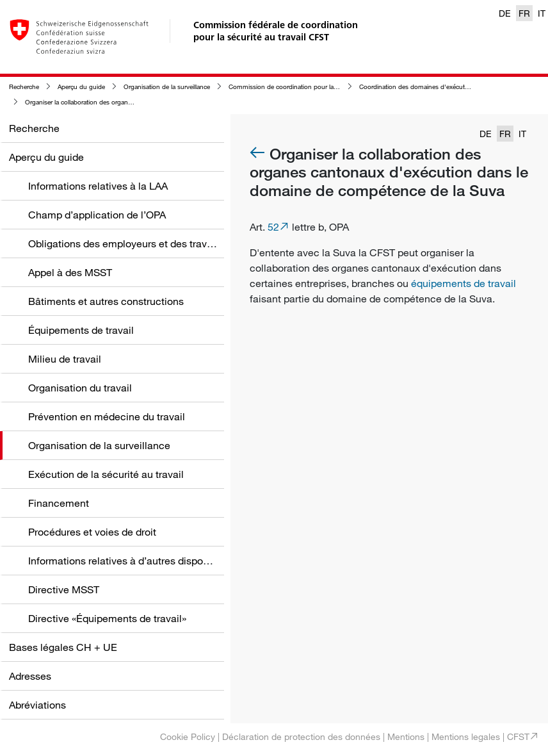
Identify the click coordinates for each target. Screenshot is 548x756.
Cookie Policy (188, 736)
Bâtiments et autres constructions (106, 301)
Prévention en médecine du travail (107, 416)
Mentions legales (466, 736)
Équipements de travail (81, 330)
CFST (518, 736)
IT (542, 13)
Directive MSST (64, 589)
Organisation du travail (80, 388)
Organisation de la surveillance (167, 87)
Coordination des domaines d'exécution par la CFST (434, 87)
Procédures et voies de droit (92, 532)
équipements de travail (463, 283)
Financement (59, 503)
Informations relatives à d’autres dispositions (131, 561)
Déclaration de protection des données (301, 736)
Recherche (24, 87)
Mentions (406, 736)
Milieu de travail (65, 359)
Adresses (30, 676)
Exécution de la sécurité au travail (106, 474)
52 (273, 227)
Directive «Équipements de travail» (107, 618)
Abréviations (37, 705)
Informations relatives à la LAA (98, 186)
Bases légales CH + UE (63, 647)
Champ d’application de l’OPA (97, 215)
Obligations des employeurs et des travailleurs (134, 243)
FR (524, 13)
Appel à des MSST (70, 272)
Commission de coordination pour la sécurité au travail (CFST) (317, 87)
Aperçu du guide (81, 87)
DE (505, 13)
